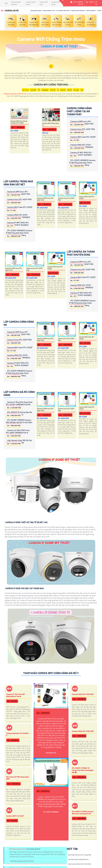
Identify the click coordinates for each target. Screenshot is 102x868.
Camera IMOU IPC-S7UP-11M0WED (81, 146)
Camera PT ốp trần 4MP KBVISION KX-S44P (16, 695)
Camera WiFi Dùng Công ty (51, 124)
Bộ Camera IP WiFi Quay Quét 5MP (17, 778)
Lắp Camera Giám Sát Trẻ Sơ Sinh (80, 864)
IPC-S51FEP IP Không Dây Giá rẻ (19, 414)
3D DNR (69, 90)
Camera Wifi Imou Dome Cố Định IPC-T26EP (19, 122)
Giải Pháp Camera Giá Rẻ (18, 849)
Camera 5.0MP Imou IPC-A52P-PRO (81, 123)
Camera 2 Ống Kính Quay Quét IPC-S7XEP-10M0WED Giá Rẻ (19, 405)
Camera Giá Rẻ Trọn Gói (78, 11)
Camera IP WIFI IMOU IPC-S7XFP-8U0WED (81, 154)
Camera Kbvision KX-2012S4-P (18, 734)
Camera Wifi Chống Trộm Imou (51, 85)
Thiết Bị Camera (91, 11)
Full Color (53, 90)
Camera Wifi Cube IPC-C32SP (82, 139)
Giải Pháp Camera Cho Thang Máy (80, 855)
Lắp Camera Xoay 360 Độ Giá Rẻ (19, 442)
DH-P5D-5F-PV (51, 753)
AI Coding (76, 90)
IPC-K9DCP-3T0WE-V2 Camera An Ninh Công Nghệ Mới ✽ (83, 770)
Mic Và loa (26, 90)
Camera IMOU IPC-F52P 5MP (83, 694)
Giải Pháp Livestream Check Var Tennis (22, 861)
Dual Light (33, 90)
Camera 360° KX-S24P (15, 816)
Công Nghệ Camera (36, 11)
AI (58, 90)
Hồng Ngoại (45, 90)
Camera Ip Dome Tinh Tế (13, 94)
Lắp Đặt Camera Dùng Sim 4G (78, 859)
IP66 (82, 90)
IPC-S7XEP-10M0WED (51, 812)
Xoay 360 (63, 90)
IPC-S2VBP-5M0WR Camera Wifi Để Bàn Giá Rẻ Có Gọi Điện (19, 423)
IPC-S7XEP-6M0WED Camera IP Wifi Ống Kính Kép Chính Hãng (82, 163)
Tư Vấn (99, 11)
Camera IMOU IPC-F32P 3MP (83, 731)
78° (39, 90)
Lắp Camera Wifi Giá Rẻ (63, 11)
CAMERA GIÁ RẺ (10, 11)
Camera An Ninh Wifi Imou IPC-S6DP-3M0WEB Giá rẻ (18, 433)
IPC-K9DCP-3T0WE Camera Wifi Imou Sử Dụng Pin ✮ (83, 813)
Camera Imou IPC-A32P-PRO (82, 131)
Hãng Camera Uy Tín (49, 11)
